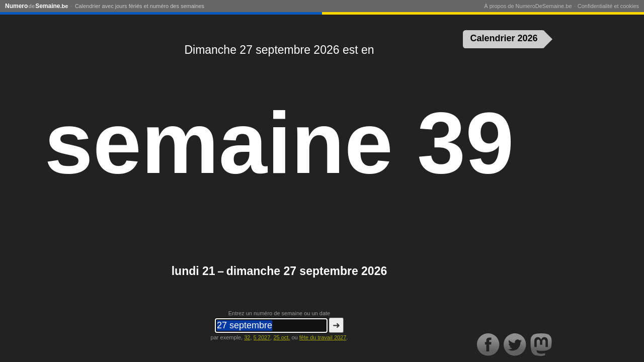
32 (247, 337)
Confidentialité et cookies (608, 6)
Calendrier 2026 (504, 38)
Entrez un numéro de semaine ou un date (279, 313)
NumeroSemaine (36, 6)
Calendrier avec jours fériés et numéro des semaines (140, 6)
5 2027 (262, 337)
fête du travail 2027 (323, 337)
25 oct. (281, 337)
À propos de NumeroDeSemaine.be (528, 6)
